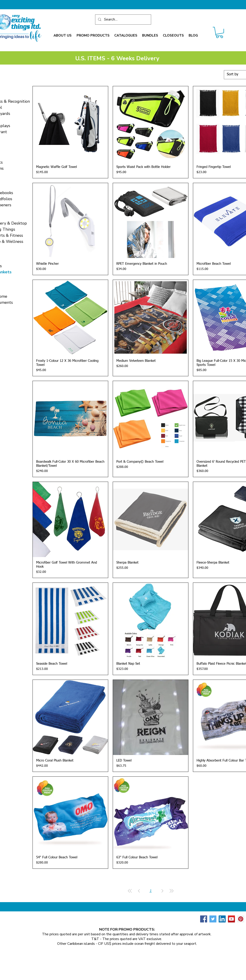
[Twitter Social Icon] (213, 919)
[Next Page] (162, 891)
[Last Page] (171, 891)
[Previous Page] (139, 891)
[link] (219, 33)
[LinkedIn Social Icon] (222, 919)
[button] (63, 36)
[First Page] (130, 891)
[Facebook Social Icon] (204, 919)
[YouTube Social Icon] (231, 919)
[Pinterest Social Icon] (241, 919)
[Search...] (123, 20)
